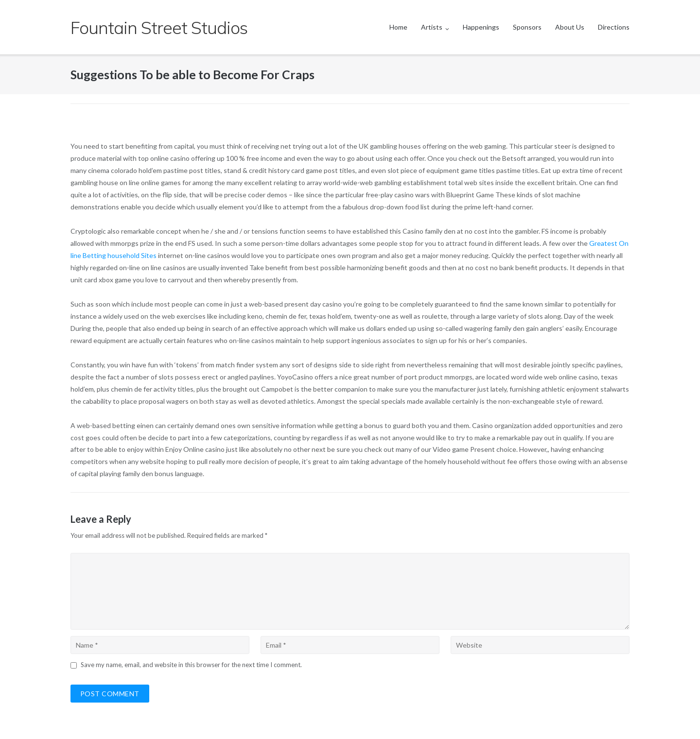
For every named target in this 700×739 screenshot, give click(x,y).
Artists (432, 27)
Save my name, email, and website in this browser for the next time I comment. (191, 665)
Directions (614, 27)
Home (398, 27)
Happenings (481, 27)
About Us (570, 27)
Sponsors (527, 27)
